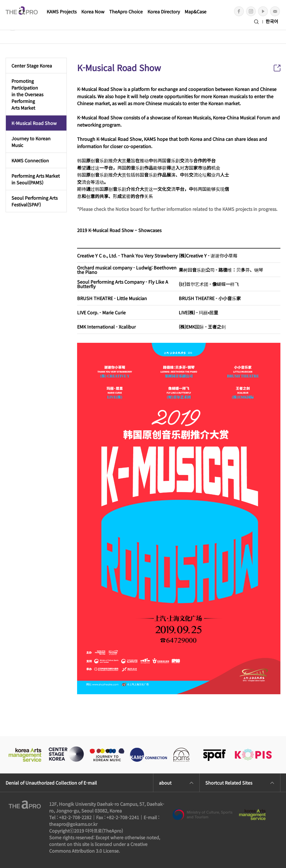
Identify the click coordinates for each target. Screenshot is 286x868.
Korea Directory (164, 11)
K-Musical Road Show (34, 123)
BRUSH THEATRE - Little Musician (112, 298)
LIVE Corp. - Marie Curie (101, 312)
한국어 (272, 21)
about (165, 783)
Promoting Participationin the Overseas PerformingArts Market (27, 94)
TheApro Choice (126, 11)
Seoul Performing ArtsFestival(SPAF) (34, 201)
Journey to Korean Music (31, 142)
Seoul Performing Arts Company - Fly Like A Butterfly (123, 284)
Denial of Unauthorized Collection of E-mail (51, 783)
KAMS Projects (62, 11)
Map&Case (196, 11)
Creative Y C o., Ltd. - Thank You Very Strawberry (127, 255)
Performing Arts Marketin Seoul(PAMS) (36, 179)
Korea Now (93, 11)
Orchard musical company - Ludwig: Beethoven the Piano (127, 270)
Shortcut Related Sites (229, 783)
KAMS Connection (30, 160)
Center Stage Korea (32, 66)
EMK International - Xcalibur (106, 327)
